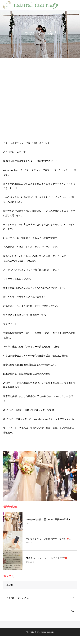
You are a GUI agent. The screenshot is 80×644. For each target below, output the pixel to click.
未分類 (10, 585)
